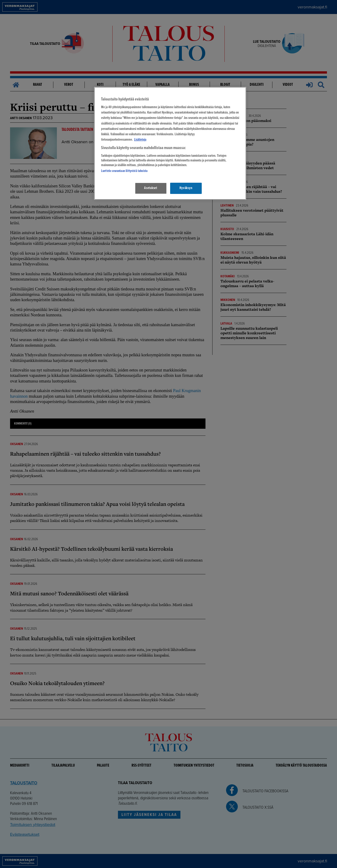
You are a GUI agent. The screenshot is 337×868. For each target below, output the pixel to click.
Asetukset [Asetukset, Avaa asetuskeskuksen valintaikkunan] (151, 188)
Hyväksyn (186, 188)
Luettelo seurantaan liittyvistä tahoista (124, 171)
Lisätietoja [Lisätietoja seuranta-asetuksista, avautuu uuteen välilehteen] (140, 140)
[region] (170, 143)
